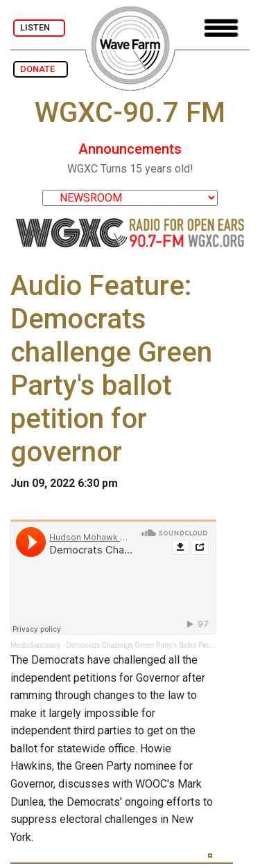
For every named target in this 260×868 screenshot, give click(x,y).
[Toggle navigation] (221, 28)
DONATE (41, 69)
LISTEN (39, 27)
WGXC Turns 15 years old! (130, 169)
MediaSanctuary (35, 645)
